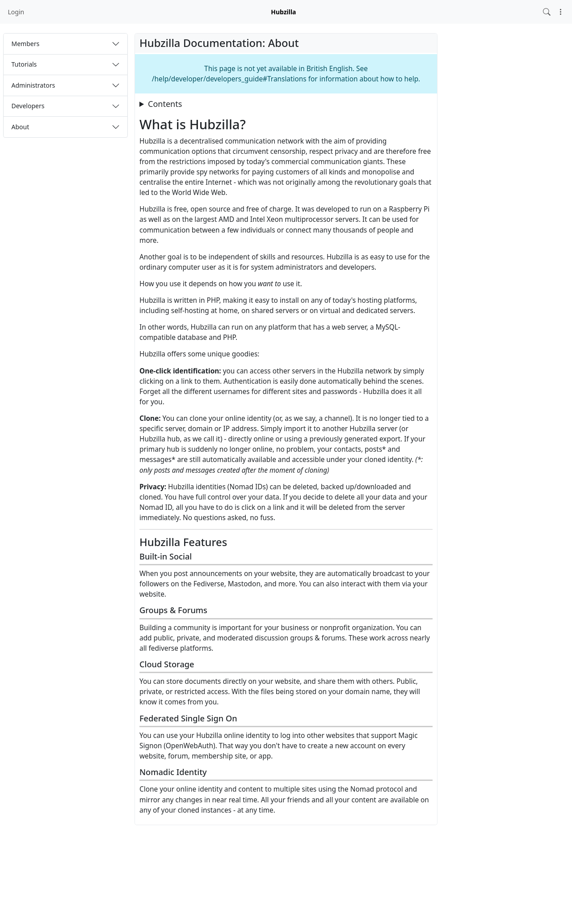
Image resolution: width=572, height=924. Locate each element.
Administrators (34, 85)
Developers (28, 106)
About (21, 127)
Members (26, 44)
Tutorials (24, 64)
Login (16, 12)
